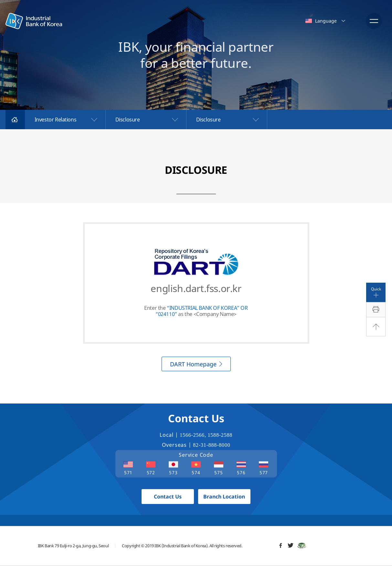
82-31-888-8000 (212, 445)
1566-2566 (192, 435)
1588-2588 (220, 435)
